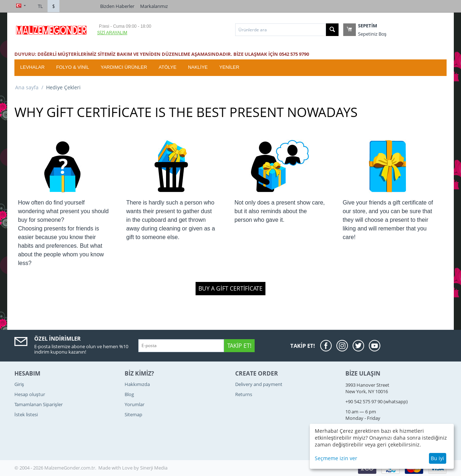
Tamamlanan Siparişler (39, 404)
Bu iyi (437, 458)
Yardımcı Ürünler (124, 67)
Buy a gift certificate (230, 288)
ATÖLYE (168, 67)
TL (40, 6)
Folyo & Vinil (73, 67)
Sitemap (133, 414)
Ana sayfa (27, 87)
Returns (244, 394)
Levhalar (32, 67)
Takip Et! (239, 346)
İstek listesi (26, 414)
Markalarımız (154, 6)
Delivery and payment (259, 384)
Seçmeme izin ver (336, 458)
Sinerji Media (154, 468)
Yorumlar (135, 404)
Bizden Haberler (117, 6)
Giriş (19, 384)
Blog (129, 394)
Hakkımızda (137, 384)
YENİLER (229, 67)
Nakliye (198, 67)
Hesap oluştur (30, 394)
